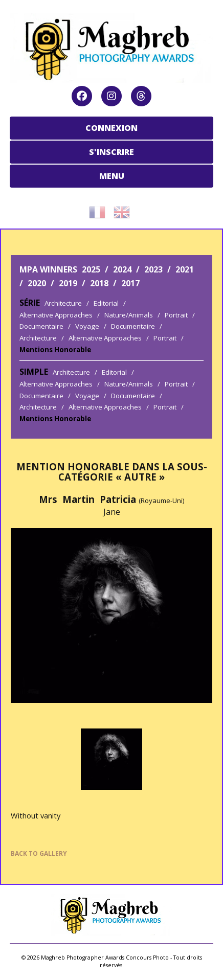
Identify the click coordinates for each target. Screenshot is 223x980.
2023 (153, 269)
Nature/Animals (129, 315)
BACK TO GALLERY (39, 853)
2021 (185, 269)
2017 (130, 283)
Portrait (176, 315)
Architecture (63, 303)
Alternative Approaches (56, 315)
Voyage (87, 326)
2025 (91, 269)
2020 (37, 283)
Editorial (106, 303)
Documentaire (41, 326)
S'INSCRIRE (111, 152)
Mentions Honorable (55, 350)
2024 (122, 269)
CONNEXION (111, 128)
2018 (99, 283)
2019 (68, 283)
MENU (112, 176)
